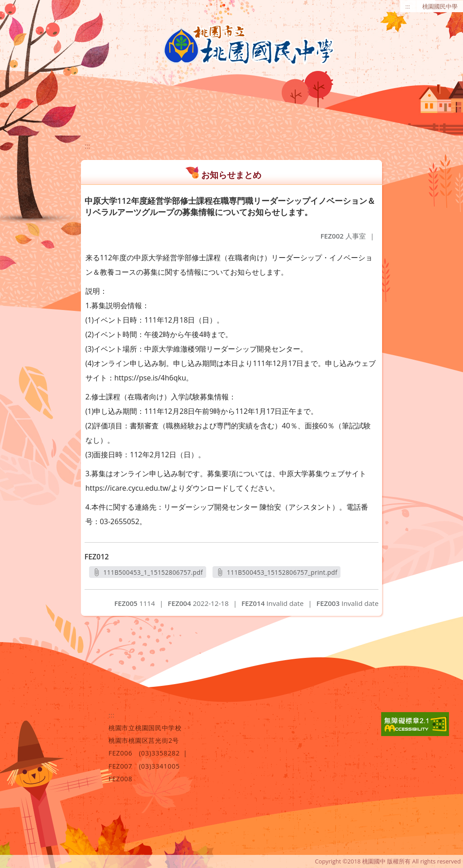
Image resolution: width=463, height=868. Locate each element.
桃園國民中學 (440, 6)
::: (408, 6)
